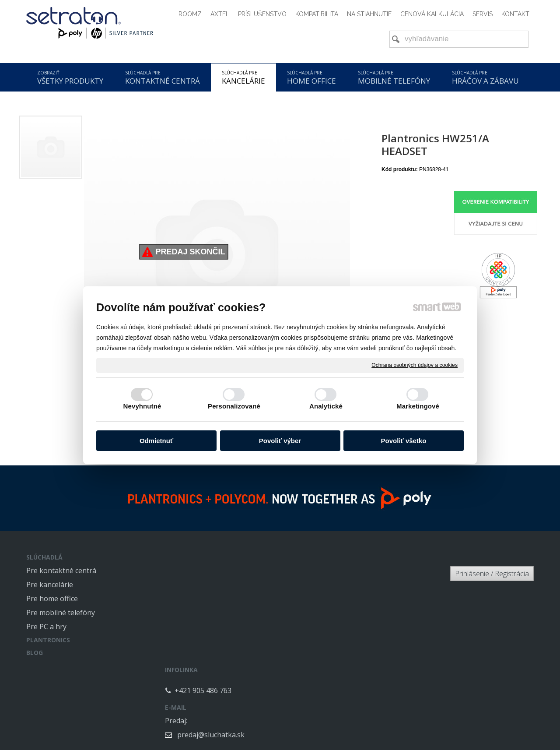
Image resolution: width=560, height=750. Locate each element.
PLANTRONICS (48, 640)
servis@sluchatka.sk (366, 649)
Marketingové (418, 406)
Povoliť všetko (404, 441)
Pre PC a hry (46, 627)
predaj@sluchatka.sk (367, 585)
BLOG (35, 653)
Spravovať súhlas (415, 722)
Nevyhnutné (142, 406)
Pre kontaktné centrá (61, 570)
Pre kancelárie (50, 585)
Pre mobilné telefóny (61, 613)
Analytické (326, 406)
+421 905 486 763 (212, 578)
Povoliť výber (280, 441)
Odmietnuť (156, 441)
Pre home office (52, 599)
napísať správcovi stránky (260, 722)
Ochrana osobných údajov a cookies (415, 365)
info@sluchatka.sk (363, 617)
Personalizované (234, 406)
